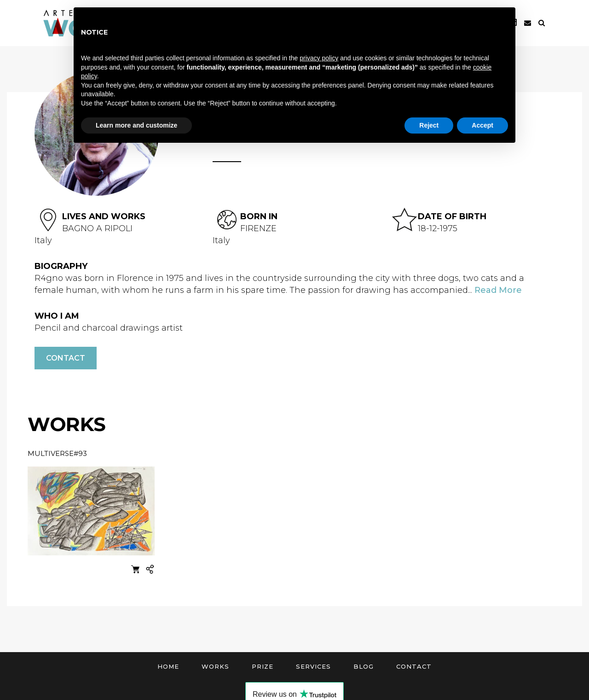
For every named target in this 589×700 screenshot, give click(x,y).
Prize (263, 666)
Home (168, 666)
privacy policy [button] (319, 58)
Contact (66, 358)
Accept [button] (482, 125)
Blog (364, 666)
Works (215, 666)
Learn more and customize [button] (136, 125)
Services (313, 666)
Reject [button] (429, 125)
